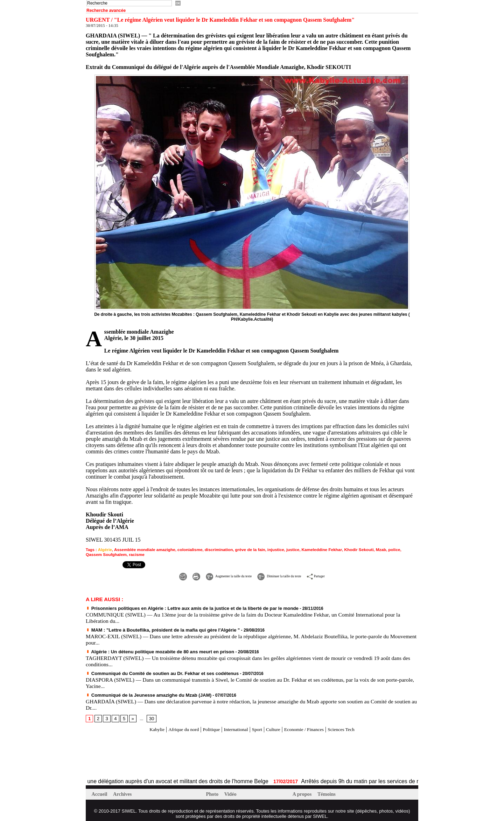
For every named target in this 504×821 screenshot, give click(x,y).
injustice (264, 549)
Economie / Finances (311, 726)
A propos (303, 791)
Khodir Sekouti (341, 549)
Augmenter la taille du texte (212, 574)
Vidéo (232, 791)
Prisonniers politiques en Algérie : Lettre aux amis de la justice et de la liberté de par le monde (182, 606)
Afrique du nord (173, 726)
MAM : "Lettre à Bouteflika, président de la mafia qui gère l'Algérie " (156, 628)
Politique (205, 726)
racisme (117, 554)
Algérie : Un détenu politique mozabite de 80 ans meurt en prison (153, 649)
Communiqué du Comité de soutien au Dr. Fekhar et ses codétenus (155, 670)
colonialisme (184, 549)
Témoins (329, 791)
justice (280, 549)
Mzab (362, 549)
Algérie (104, 549)
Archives (124, 791)
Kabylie (142, 726)
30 (150, 715)
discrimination (211, 549)
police (374, 549)
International (233, 726)
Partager (341, 574)
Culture (276, 726)
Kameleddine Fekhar (307, 549)
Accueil (101, 791)
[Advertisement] (168, 752)
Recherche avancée (106, 11)
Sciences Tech (355, 726)
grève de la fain (240, 549)
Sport (257, 726)
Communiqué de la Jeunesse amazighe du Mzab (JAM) (143, 692)
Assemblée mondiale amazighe (141, 549)
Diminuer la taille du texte (288, 574)
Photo (213, 791)
